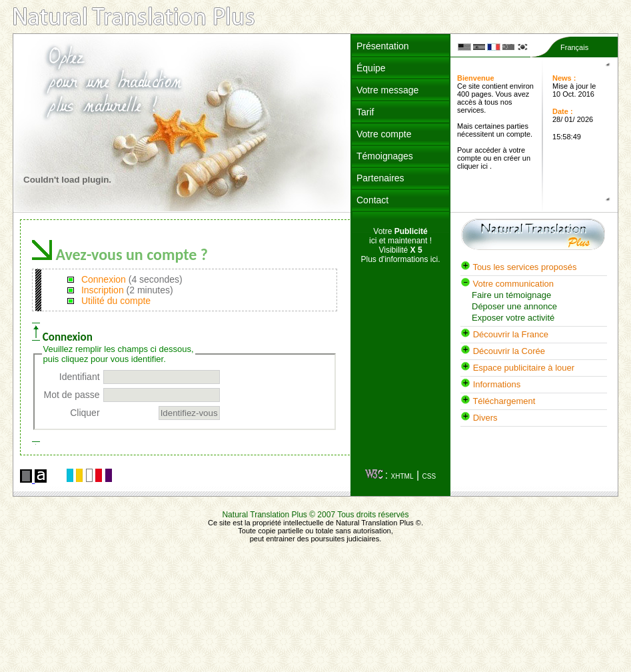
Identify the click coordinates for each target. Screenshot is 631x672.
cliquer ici (473, 166)
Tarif (365, 112)
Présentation (383, 46)
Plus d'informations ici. (400, 259)
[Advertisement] (400, 372)
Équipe (371, 68)
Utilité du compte (115, 301)
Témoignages (385, 156)
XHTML (402, 476)
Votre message (387, 90)
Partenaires (380, 178)
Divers (479, 418)
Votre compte (384, 134)
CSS (429, 476)
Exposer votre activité (513, 318)
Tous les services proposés (518, 267)
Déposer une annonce (514, 306)
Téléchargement (498, 401)
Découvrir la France (504, 334)
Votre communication (507, 284)
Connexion (102, 279)
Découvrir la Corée (503, 351)
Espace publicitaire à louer (517, 368)
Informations (490, 384)
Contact (372, 200)
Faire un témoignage (511, 295)
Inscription (101, 290)
